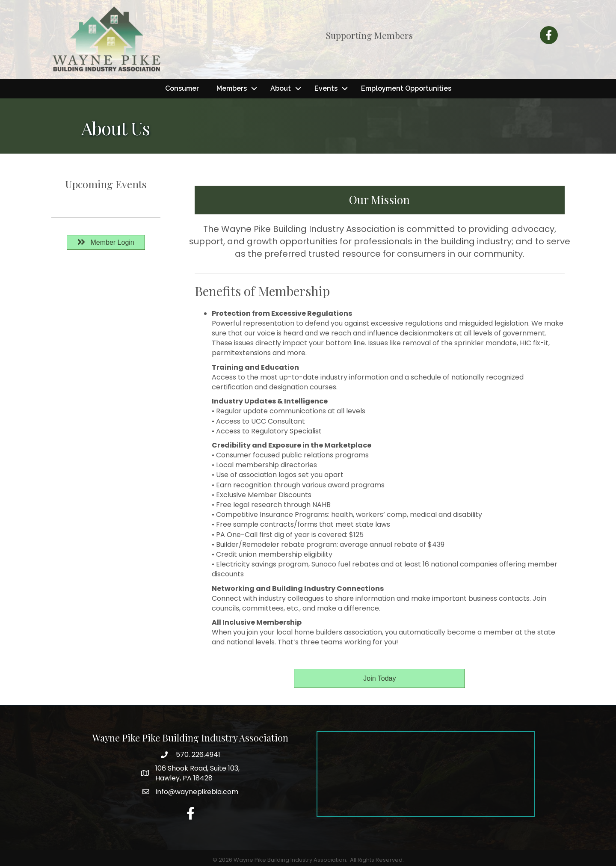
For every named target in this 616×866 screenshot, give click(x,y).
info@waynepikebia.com (197, 792)
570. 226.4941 (197, 755)
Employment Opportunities (406, 88)
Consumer (182, 88)
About (281, 88)
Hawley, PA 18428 (197, 773)
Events (326, 88)
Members (232, 88)
